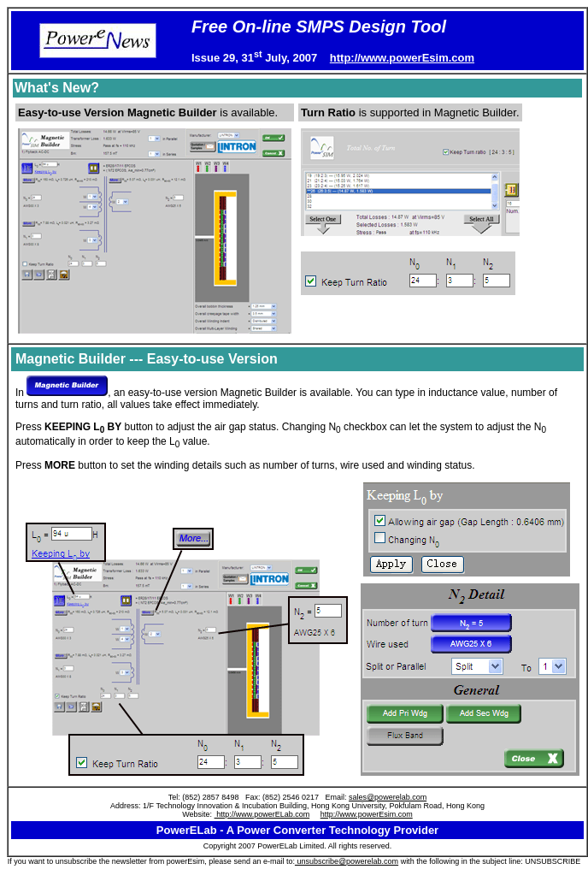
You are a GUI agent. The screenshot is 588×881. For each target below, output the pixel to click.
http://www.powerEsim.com (402, 58)
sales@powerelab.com (388, 797)
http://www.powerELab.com (262, 814)
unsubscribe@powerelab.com (347, 861)
